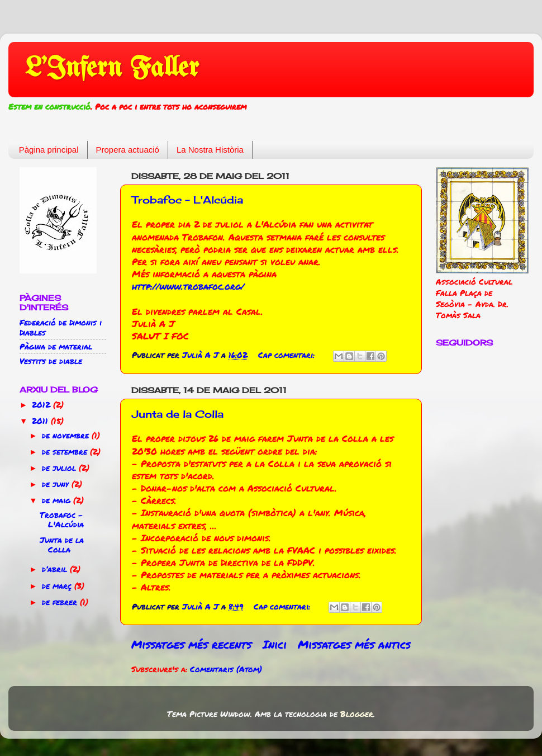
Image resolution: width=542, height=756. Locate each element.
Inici (275, 644)
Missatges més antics (354, 644)
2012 (42, 405)
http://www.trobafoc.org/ (188, 286)
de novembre (67, 435)
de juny (57, 484)
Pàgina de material (56, 346)
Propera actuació (128, 150)
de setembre (66, 452)
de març (58, 586)
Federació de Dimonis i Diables (61, 327)
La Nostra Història (210, 150)
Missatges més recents (191, 644)
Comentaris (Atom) (226, 669)
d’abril (56, 569)
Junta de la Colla (178, 414)
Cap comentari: (288, 355)
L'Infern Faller (112, 69)
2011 (41, 421)
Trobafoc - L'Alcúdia (187, 200)
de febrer (61, 602)
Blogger (357, 714)
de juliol (60, 468)
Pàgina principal (49, 150)
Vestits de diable (51, 361)
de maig (58, 500)
